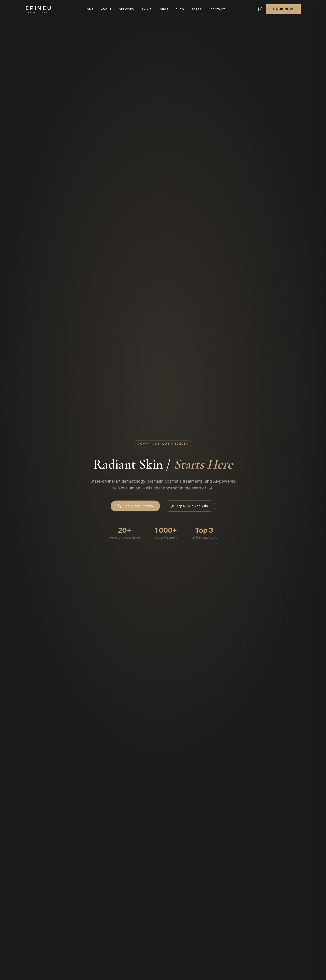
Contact (218, 9)
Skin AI (147, 9)
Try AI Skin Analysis (189, 506)
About (106, 9)
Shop (164, 9)
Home (89, 9)
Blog (180, 9)
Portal (197, 9)
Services (127, 9)
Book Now (283, 9)
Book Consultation (135, 506)
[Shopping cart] (260, 9)
